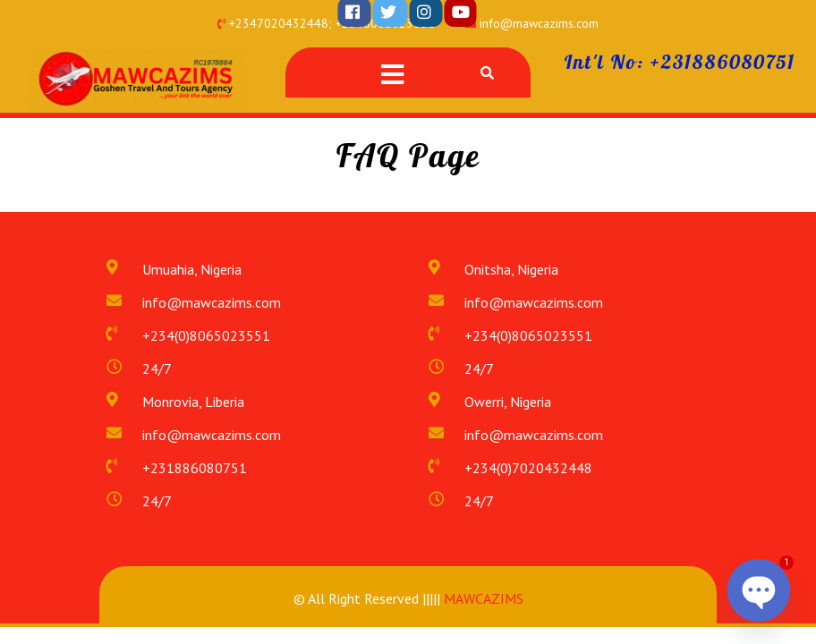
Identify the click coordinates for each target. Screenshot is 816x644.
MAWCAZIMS (482, 598)
